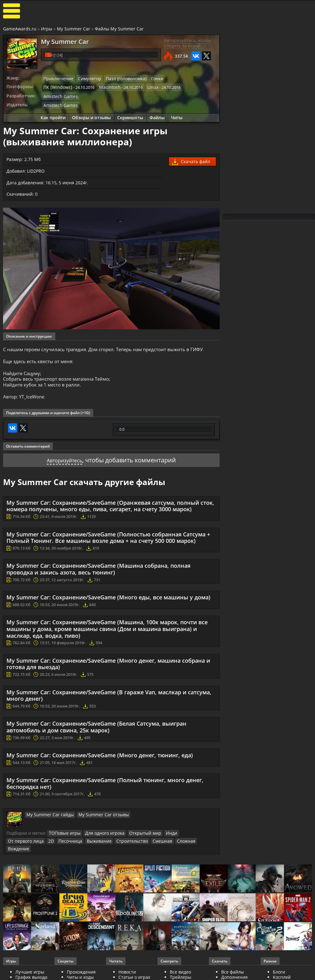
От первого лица (187, 838)
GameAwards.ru (20, 29)
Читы (177, 116)
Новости (127, 968)
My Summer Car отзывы (96, 820)
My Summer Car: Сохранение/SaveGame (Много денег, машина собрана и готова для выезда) (108, 669)
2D (210, 838)
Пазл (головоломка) (120, 78)
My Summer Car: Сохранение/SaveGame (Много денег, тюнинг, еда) (100, 760)
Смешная (103, 845)
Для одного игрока (100, 838)
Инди (162, 838)
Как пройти (53, 116)
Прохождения (81, 968)
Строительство (75, 845)
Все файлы (233, 968)
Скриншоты (130, 116)
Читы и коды (80, 974)
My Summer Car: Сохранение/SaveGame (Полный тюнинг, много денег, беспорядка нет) (105, 789)
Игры (47, 29)
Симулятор (86, 78)
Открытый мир (138, 838)
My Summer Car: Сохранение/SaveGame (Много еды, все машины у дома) (108, 602)
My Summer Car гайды (48, 820)
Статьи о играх (134, 974)
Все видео (180, 968)
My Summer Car (74, 29)
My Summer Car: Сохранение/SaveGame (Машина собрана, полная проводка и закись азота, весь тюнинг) (98, 574)
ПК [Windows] (56, 87)
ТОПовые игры (63, 838)
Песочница (19, 845)
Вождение (148, 845)
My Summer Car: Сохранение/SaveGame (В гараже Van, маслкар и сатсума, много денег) (109, 700)
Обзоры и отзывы (91, 116)
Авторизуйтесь (64, 465)
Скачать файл (191, 160)
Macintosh (105, 87)
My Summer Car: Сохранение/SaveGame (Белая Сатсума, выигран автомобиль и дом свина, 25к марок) (96, 732)
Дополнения (234, 974)
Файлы (157, 116)
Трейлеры (181, 974)
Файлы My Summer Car (119, 29)
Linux (147, 87)
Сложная (125, 845)
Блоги (279, 968)
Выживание (45, 845)
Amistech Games (59, 95)
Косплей (282, 974)
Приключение (57, 78)
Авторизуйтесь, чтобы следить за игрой (187, 43)
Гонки (149, 78)
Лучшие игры (30, 968)
